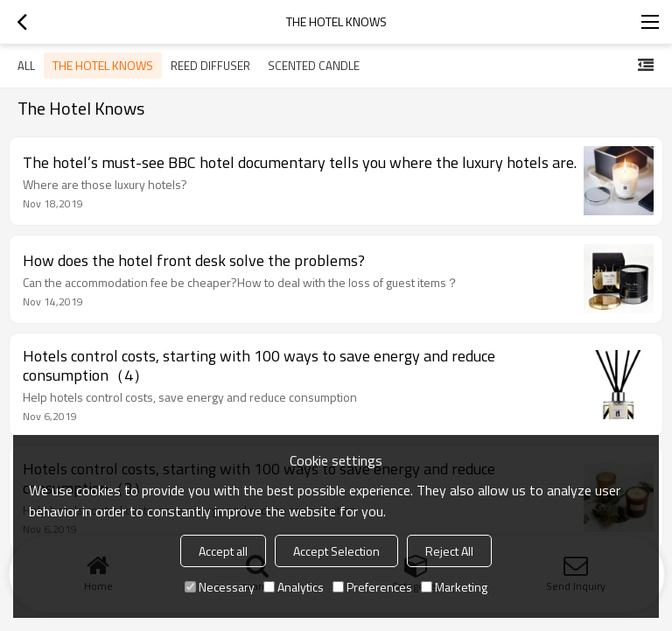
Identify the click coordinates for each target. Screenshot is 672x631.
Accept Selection (336, 551)
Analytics (294, 587)
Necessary (220, 587)
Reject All (449, 551)
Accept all (223, 551)
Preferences (372, 587)
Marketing (454, 587)
